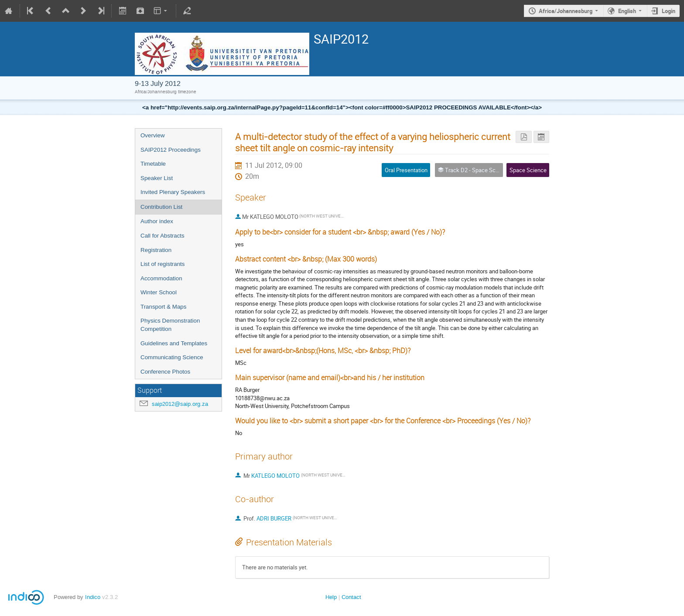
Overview (153, 135)
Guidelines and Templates (174, 343)
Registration (156, 250)
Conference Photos (165, 372)
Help (331, 597)
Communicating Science (172, 357)
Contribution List (161, 207)
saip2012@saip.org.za (180, 404)
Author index (157, 221)
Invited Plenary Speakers (173, 192)
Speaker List (157, 178)
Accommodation (161, 278)
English (627, 11)
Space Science (528, 170)
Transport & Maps (163, 307)
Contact (351, 597)
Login (669, 11)
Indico (93, 597)
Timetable (153, 164)
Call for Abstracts (162, 236)
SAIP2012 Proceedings (171, 150)
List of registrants (162, 264)
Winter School (159, 292)
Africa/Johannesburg (566, 11)
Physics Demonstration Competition (170, 325)
